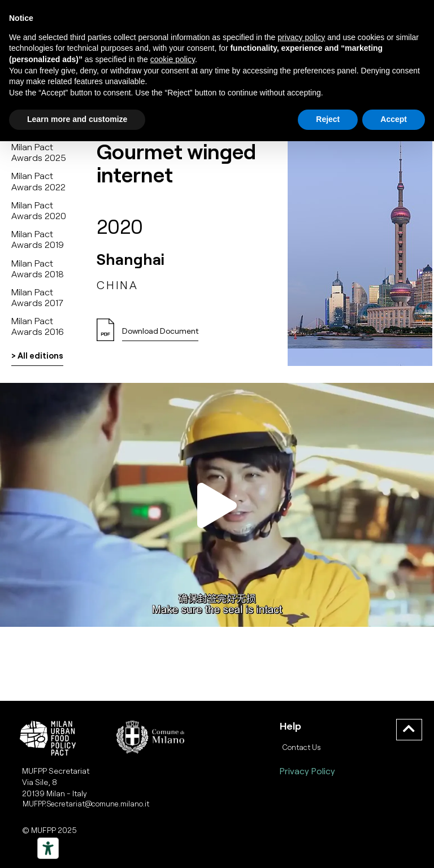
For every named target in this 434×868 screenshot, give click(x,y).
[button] (160, 334)
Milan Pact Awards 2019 (38, 239)
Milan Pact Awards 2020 (39, 210)
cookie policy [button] (173, 59)
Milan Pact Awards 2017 (37, 297)
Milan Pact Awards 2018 (38, 268)
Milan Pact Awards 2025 (39, 152)
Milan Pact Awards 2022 (38, 181)
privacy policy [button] (301, 37)
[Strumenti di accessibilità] (48, 848)
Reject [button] (328, 119)
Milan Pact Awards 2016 (38, 326)
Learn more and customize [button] (77, 119)
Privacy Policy (307, 771)
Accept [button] (394, 119)
